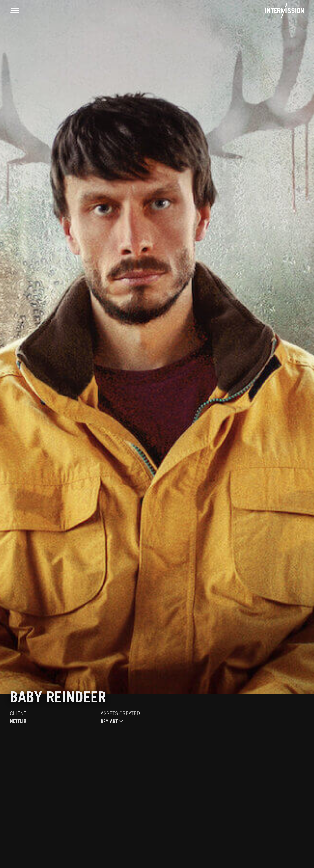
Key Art (112, 724)
